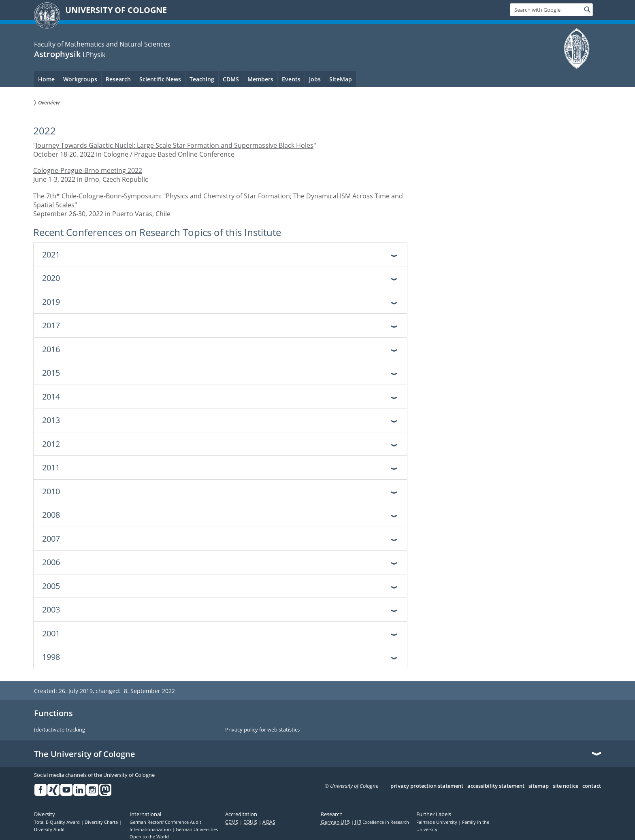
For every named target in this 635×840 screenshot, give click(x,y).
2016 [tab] (51, 349)
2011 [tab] (51, 467)
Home (46, 79)
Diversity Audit (49, 829)
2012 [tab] (51, 444)
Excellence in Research (382, 822)
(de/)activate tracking (60, 730)
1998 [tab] (51, 657)
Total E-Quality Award (58, 822)
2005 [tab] (51, 586)
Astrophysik (57, 54)
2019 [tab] (51, 302)
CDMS (231, 79)
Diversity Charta (102, 822)
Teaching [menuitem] (202, 79)
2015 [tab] (51, 373)
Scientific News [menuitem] (160, 79)
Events (291, 79)
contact (592, 786)
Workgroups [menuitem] (80, 79)
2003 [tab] (51, 609)
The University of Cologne (85, 754)
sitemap (539, 786)
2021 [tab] (51, 254)
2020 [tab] (51, 278)
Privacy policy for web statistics (262, 730)
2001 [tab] (51, 633)
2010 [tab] (51, 491)
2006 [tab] (51, 562)
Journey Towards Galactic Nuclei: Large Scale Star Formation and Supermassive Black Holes (175, 145)
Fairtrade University (437, 822)
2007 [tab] (51, 539)
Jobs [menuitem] (315, 79)
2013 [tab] (51, 420)
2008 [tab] (51, 515)
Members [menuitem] (260, 79)
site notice (566, 786)
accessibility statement (496, 786)
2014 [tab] (51, 397)
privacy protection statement (427, 786)
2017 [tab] (51, 325)
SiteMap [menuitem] (341, 79)
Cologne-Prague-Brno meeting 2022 (88, 170)
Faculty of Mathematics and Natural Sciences (102, 44)
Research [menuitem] (118, 79)
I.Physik (94, 55)
